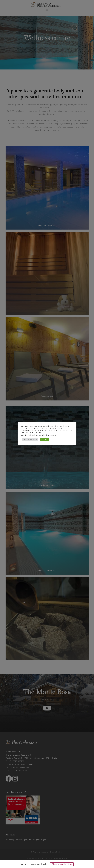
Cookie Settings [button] (30, 439)
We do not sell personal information (38, 435)
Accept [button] (45, 439)
